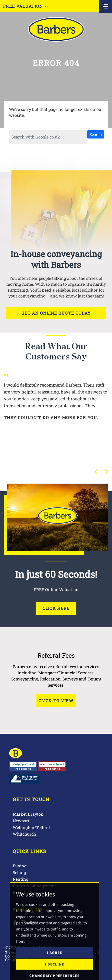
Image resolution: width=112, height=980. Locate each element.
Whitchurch (24, 834)
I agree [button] (54, 969)
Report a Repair (28, 892)
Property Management (34, 886)
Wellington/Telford (31, 827)
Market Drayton (28, 814)
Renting (21, 879)
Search (96, 134)
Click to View (56, 701)
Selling (19, 872)
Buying (20, 866)
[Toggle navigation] (106, 6)
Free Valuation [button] (25, 6)
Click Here (56, 608)
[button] (96, 472)
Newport (21, 821)
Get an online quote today (56, 313)
